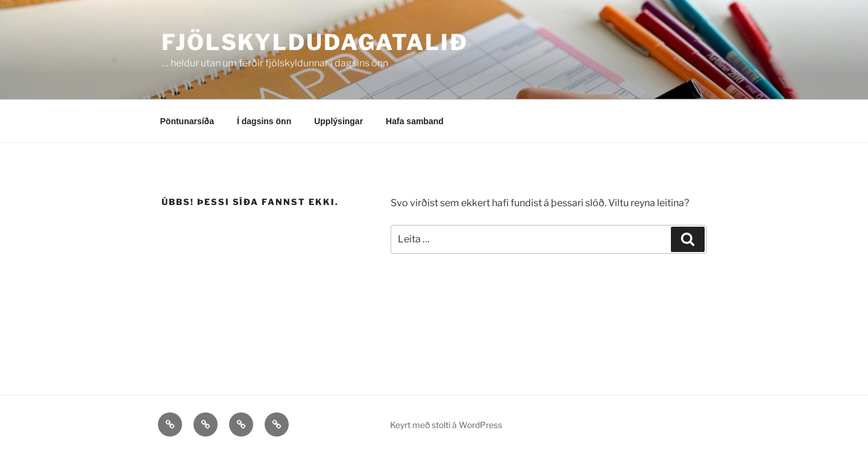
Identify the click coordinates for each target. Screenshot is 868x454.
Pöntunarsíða (187, 121)
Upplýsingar (338, 121)
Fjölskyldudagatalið (315, 42)
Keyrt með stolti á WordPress (446, 425)
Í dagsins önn (264, 121)
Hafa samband (415, 121)
